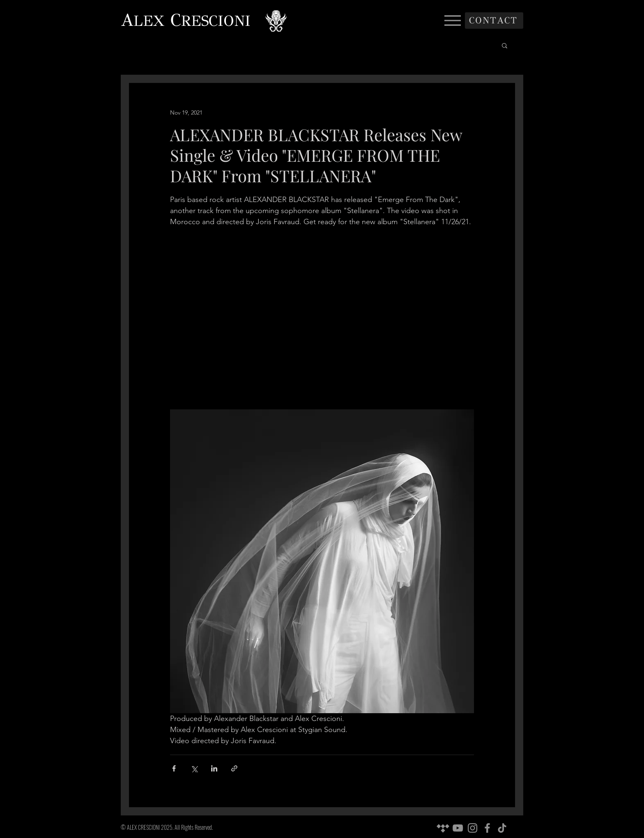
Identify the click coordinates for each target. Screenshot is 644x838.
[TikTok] (502, 828)
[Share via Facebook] (174, 768)
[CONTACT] (494, 21)
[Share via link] (234, 768)
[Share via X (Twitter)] (194, 768)
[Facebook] (487, 828)
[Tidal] (443, 828)
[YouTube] (458, 828)
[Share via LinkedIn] (214, 768)
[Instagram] (473, 828)
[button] (505, 45)
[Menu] (452, 20)
